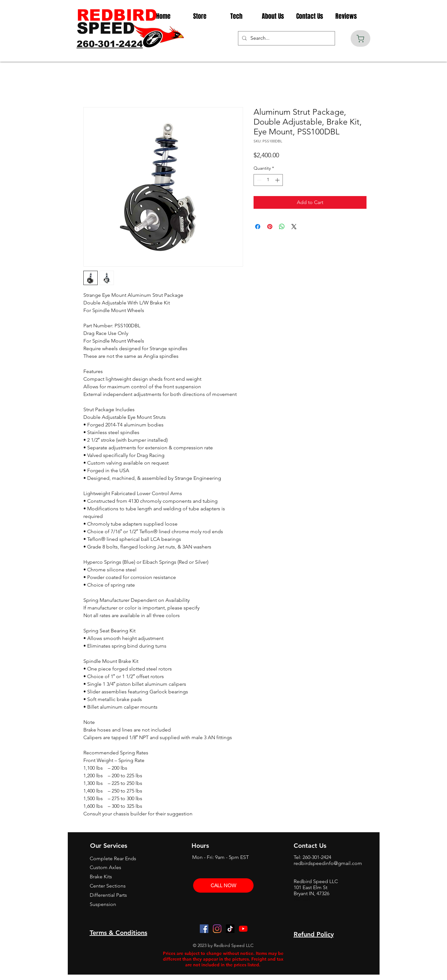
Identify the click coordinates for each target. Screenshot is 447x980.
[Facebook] (204, 929)
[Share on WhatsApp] (282, 227)
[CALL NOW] (223, 885)
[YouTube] (243, 929)
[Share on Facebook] (258, 227)
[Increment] (278, 180)
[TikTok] (230, 929)
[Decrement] (258, 180)
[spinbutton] (268, 180)
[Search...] (286, 38)
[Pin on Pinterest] (270, 227)
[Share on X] (294, 227)
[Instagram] (217, 929)
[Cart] (360, 38)
